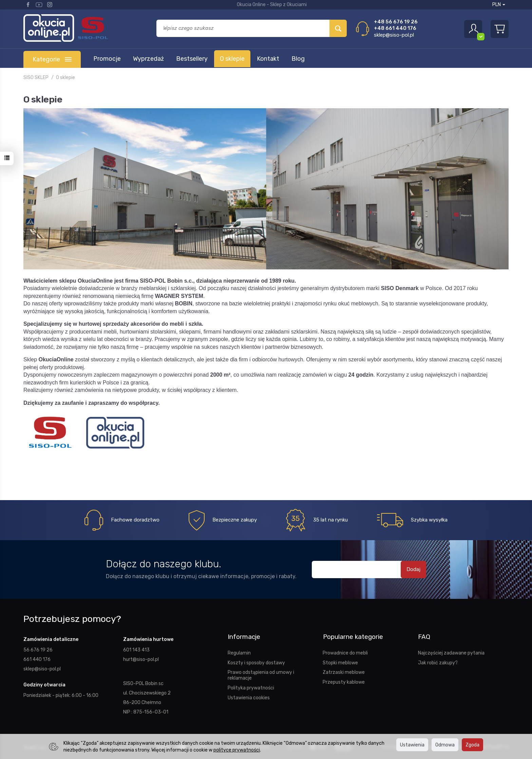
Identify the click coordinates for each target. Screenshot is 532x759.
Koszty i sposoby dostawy (256, 662)
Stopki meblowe (340, 662)
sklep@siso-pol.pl (394, 35)
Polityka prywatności (251, 688)
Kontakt (268, 59)
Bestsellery (192, 59)
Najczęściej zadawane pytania (451, 653)
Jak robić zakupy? (438, 662)
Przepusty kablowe (344, 682)
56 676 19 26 (38, 650)
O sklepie (232, 59)
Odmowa (445, 745)
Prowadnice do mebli (345, 653)
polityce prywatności (237, 750)
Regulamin (239, 653)
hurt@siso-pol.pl (141, 659)
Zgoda (472, 745)
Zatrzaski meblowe (344, 672)
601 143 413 (136, 650)
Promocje (107, 59)
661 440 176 (37, 659)
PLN (499, 5)
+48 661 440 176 (395, 28)
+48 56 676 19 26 (396, 22)
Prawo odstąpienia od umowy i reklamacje (261, 675)
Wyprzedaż (148, 59)
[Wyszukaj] (338, 28)
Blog (298, 59)
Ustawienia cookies (249, 698)
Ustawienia (412, 745)
